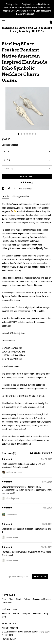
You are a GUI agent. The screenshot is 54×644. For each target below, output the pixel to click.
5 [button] (30, 134)
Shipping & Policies (21, 196)
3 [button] (24, 134)
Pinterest (37, 613)
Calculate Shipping (10, 145)
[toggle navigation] (3, 22)
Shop (4, 599)
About (19, 599)
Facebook (6, 613)
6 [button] (33, 134)
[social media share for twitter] (9, 189)
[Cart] (51, 23)
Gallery (27, 599)
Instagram (26, 613)
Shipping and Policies (42, 599)
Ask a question (26, 189)
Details (6, 196)
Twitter (16, 613)
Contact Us (7, 602)
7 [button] (36, 134)
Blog (11, 599)
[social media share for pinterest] (15, 189)
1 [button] (18, 134)
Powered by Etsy (9, 639)
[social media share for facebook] (3, 189)
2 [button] (21, 134)
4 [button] (27, 134)
